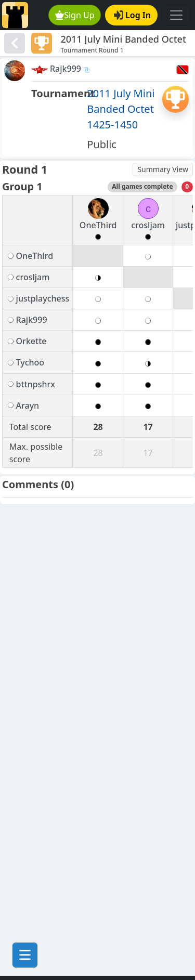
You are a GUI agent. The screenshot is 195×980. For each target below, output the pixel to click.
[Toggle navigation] (176, 15)
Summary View (163, 169)
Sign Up (75, 15)
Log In (132, 15)
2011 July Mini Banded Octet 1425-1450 (121, 109)
